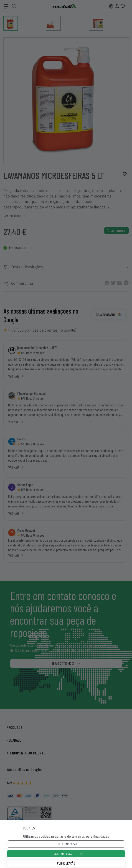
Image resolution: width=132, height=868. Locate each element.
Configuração (66, 863)
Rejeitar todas (67, 844)
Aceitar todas (63, 854)
